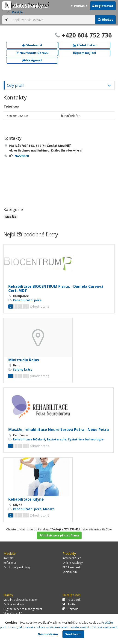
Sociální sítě (70, 572)
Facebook (71, 600)
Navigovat (32, 60)
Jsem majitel (84, 53)
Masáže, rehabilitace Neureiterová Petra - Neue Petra (59, 430)
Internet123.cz (72, 558)
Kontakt (8, 558)
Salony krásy (23, 369)
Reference (10, 563)
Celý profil (16, 85)
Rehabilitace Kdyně (26, 499)
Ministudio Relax (24, 360)
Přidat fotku (85, 45)
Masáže (11, 217)
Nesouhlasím (48, 634)
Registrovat (103, 6)
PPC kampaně (71, 567)
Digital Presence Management (23, 609)
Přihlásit (79, 6)
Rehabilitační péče (27, 300)
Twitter (70, 604)
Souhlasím (73, 634)
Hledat (105, 20)
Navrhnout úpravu (32, 53)
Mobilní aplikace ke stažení (21, 600)
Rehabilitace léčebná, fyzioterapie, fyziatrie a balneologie (58, 439)
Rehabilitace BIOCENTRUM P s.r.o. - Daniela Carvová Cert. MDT (56, 288)
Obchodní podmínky (17, 567)
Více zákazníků (13, 614)
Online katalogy (73, 563)
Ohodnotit (32, 45)
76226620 (21, 156)
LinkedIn (70, 609)
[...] (53, 20)
